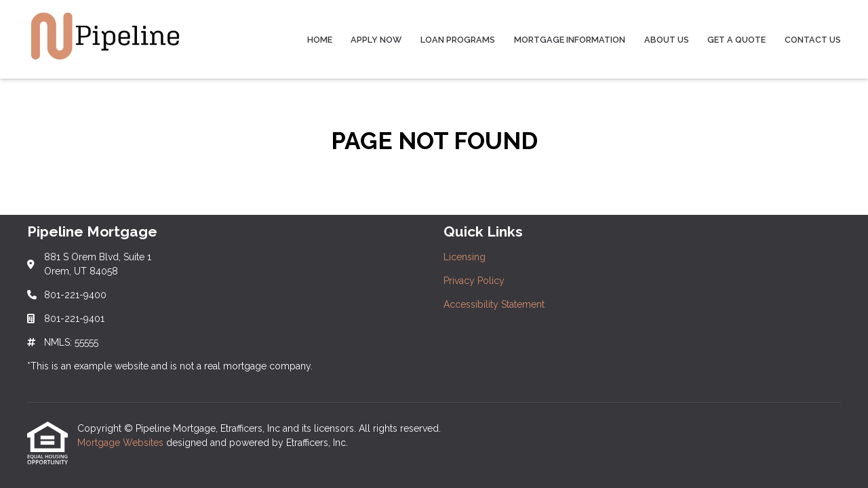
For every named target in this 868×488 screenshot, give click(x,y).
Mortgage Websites (122, 443)
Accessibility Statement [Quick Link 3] (494, 304)
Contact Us (813, 40)
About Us (667, 40)
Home (320, 40)
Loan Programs (458, 40)
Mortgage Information (570, 40)
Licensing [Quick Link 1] (465, 257)
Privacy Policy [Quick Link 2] (474, 281)
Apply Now (376, 40)
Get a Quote (736, 40)
